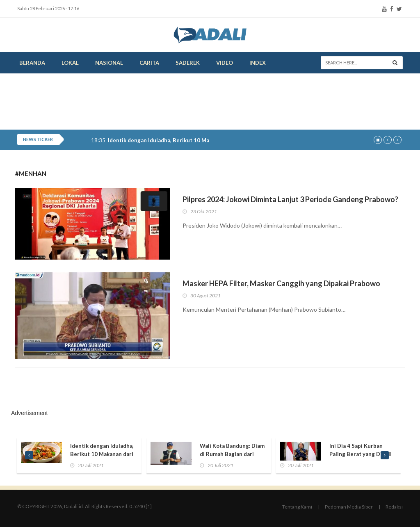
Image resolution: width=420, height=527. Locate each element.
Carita (149, 63)
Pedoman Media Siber (349, 507)
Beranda (32, 63)
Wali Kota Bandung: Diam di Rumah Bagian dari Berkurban (232, 454)
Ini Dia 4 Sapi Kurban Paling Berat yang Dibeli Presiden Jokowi (361, 454)
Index (258, 63)
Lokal (70, 63)
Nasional (109, 63)
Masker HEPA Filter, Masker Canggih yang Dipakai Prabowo (281, 283)
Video (225, 63)
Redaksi (394, 507)
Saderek (188, 63)
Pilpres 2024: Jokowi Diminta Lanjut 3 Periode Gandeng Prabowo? (290, 199)
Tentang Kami (297, 507)
